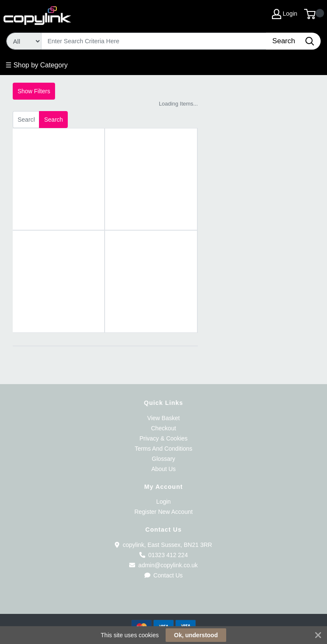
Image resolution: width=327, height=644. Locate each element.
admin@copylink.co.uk (163, 565)
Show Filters (34, 91)
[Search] (154, 41)
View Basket (164, 418)
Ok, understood (196, 635)
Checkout (163, 428)
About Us (163, 469)
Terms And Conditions (163, 449)
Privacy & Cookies (163, 438)
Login (163, 502)
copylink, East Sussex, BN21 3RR (163, 545)
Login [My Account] (285, 14)
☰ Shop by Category (37, 65)
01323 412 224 (164, 555)
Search (53, 120)
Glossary (163, 459)
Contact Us (164, 575)
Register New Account (163, 512)
